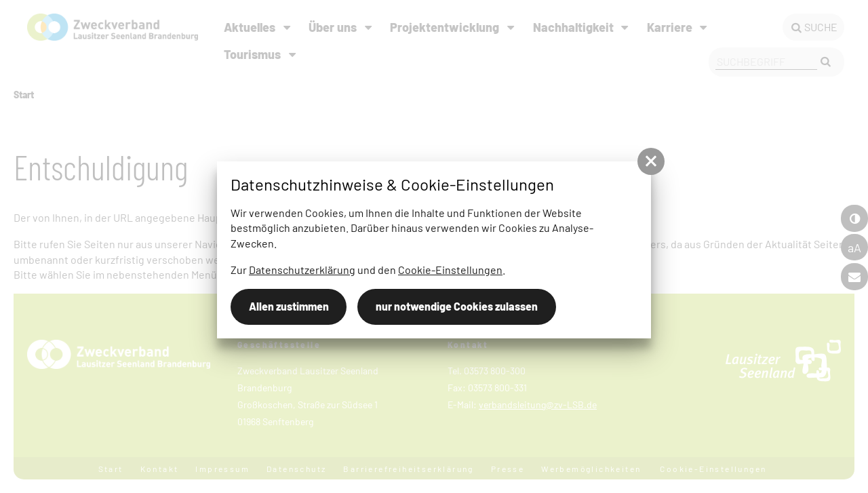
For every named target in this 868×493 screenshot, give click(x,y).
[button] (651, 161)
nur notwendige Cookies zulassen (457, 306)
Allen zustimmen (289, 306)
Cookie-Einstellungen (450, 270)
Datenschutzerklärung (302, 270)
